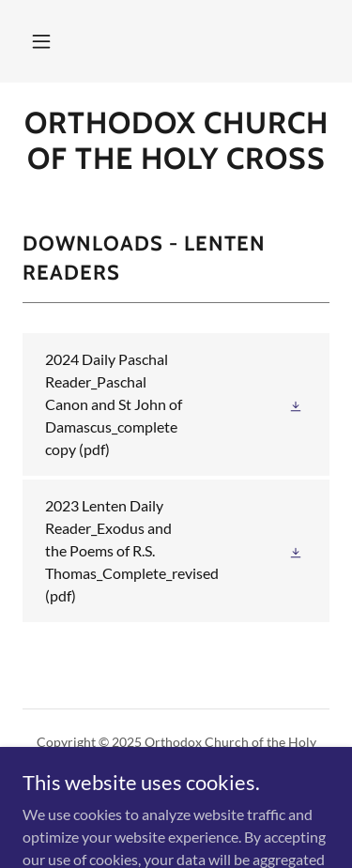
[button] (41, 41)
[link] (176, 141)
